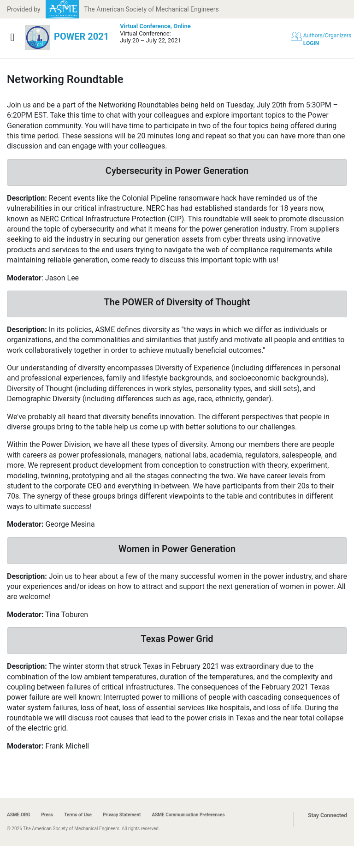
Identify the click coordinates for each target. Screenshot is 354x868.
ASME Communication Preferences (188, 815)
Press (47, 815)
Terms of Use (78, 815)
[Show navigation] (12, 37)
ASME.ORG (18, 815)
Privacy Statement (122, 815)
